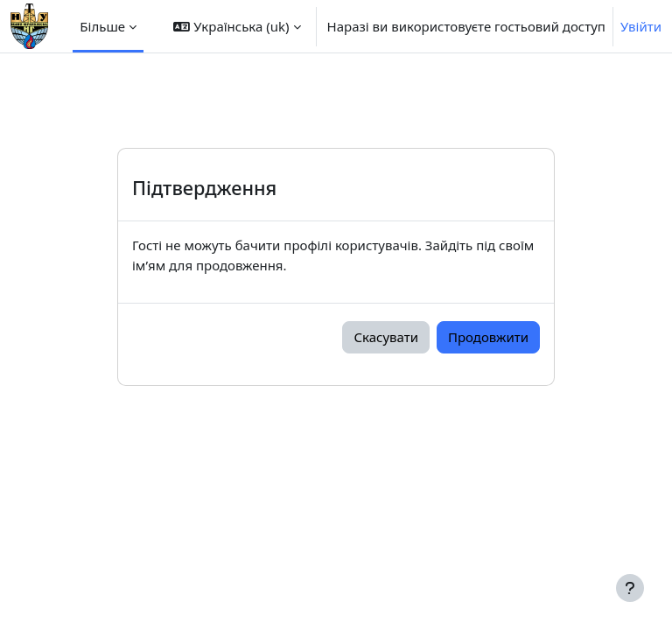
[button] (237, 26)
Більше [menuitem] (102, 26)
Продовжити (488, 337)
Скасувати (386, 337)
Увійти (641, 26)
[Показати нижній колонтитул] (630, 588)
